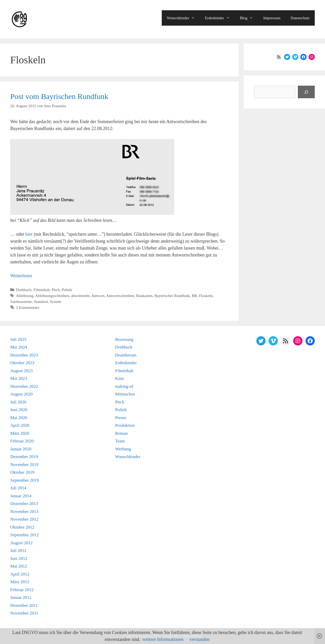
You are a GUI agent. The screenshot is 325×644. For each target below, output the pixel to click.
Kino (119, 378)
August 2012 (21, 543)
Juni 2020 (19, 410)
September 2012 (24, 535)
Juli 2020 (18, 402)
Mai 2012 (19, 566)
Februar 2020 (22, 441)
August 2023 (21, 371)
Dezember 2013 (24, 504)
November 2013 (24, 512)
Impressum (272, 18)
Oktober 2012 (22, 527)
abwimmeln (80, 296)
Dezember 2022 (24, 386)
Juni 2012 (19, 558)
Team (120, 441)
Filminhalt (42, 290)
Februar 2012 (22, 590)
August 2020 (21, 394)
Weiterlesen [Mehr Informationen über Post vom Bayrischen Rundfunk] (21, 276)
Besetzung (124, 339)
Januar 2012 (21, 597)
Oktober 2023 (22, 363)
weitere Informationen (163, 639)
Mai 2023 (19, 378)
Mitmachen (125, 394)
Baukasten (144, 296)
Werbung (123, 449)
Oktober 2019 (22, 472)
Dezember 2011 (24, 605)
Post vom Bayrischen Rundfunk (59, 96)
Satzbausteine (21, 301)
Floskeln (206, 296)
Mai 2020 (19, 418)
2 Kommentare (28, 307)
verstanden (200, 639)
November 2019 (24, 465)
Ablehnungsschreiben (52, 296)
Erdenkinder (220, 18)
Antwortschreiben (120, 296)
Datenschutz (300, 18)
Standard (41, 301)
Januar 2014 (21, 496)
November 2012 (24, 519)
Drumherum (126, 355)
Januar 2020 (21, 449)
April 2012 (20, 574)
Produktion (125, 425)
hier (29, 234)
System (55, 301)
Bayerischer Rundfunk (172, 296)
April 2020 (20, 425)
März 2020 (20, 433)
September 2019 (24, 480)
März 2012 (20, 582)
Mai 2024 (19, 347)
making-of (124, 386)
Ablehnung (25, 296)
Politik (67, 290)
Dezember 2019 (24, 457)
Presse (121, 418)
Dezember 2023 (24, 355)
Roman (121, 433)
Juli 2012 (18, 551)
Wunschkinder (183, 18)
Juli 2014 (18, 488)
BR (194, 296)
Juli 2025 (18, 339)
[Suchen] (306, 92)
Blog (249, 18)
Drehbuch (24, 290)
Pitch (56, 290)
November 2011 (24, 613)
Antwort (98, 296)
